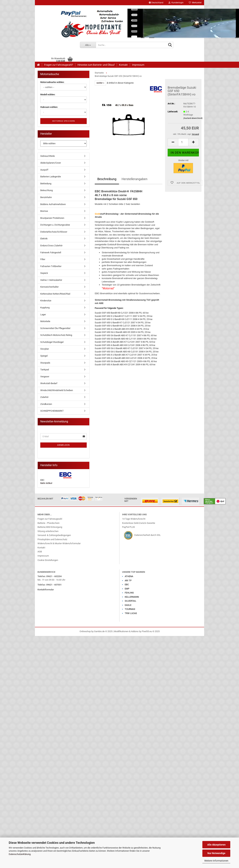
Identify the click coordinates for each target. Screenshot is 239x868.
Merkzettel (195, 3)
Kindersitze (46, 301)
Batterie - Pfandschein (48, 523)
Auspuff (44, 170)
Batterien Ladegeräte (51, 177)
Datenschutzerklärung (20, 854)
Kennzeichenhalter (49, 287)
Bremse (44, 211)
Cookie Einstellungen (48, 560)
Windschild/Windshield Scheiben (57, 390)
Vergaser (45, 377)
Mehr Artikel (46, 483)
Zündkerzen (46, 404)
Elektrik (44, 239)
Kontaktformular (46, 590)
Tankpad (45, 370)
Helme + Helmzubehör (51, 280)
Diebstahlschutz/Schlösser (54, 232)
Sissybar (45, 349)
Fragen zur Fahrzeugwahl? (59, 65)
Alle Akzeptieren (216, 845)
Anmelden (64, 445)
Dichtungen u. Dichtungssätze (55, 225)
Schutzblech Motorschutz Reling (56, 335)
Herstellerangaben (135, 179)
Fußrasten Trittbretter (51, 266)
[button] (156, 3)
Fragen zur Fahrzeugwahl (50, 519)
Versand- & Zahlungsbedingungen (54, 535)
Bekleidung (46, 184)
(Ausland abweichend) (193, 118)
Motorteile (45, 321)
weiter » (100, 83)
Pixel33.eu (147, 631)
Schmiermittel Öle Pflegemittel (55, 328)
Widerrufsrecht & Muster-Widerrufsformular (59, 543)
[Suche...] (88, 45)
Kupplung (45, 308)
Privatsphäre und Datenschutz (52, 539)
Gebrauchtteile (48, 156)
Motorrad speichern (64, 121)
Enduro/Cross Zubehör (51, 246)
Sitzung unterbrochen (48, 531)
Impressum (138, 65)
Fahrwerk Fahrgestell (51, 252)
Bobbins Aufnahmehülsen (53, 204)
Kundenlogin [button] (176, 3)
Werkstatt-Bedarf (49, 383)
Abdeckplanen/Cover (51, 163)
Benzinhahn (46, 197)
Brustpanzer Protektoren (52, 218)
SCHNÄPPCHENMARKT (52, 411)
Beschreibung (107, 179)
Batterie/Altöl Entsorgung (50, 527)
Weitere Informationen (216, 861)
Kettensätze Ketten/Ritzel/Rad (55, 294)
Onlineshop (85, 631)
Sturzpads (45, 363)
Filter (43, 259)
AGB (40, 552)
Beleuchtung (46, 190)
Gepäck (44, 273)
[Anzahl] (183, 142)
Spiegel (44, 356)
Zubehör (44, 397)
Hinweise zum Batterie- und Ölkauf (96, 65)
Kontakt (123, 65)
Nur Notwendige (216, 853)
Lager (43, 315)
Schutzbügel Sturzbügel (52, 342)
